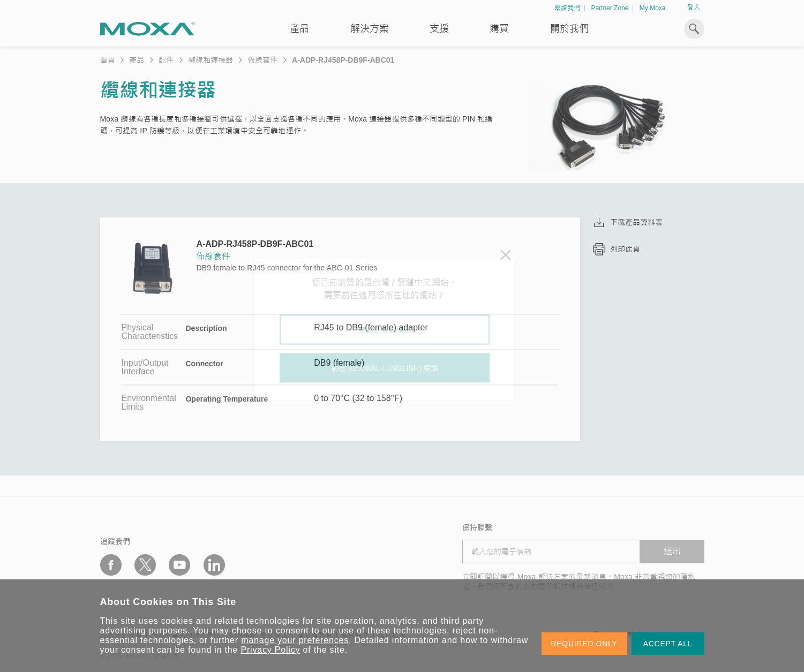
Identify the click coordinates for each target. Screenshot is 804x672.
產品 (137, 60)
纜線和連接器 (211, 60)
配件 (166, 60)
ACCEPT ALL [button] (668, 644)
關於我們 (569, 29)
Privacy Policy (271, 650)
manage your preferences (295, 640)
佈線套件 (262, 60)
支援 (439, 29)
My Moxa (653, 8)
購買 (499, 29)
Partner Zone (610, 8)
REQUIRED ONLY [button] (584, 644)
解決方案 (370, 29)
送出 (672, 551)
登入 (694, 7)
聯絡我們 (567, 8)
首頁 (108, 60)
